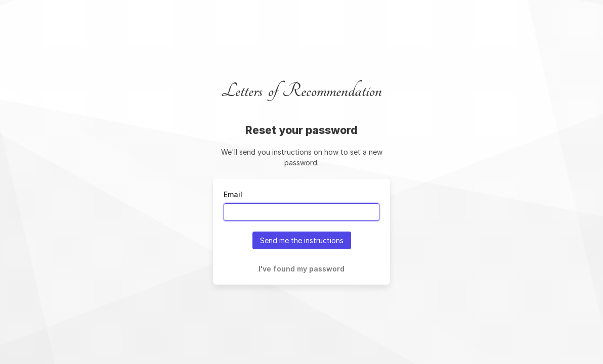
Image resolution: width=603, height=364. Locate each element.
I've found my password (301, 269)
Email (233, 194)
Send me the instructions (302, 240)
